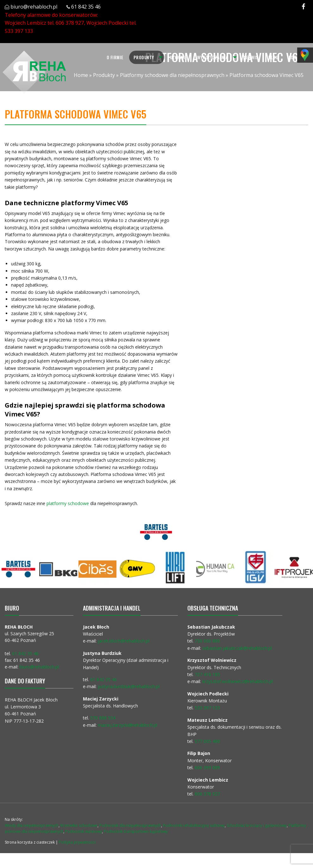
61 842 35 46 (86, 7)
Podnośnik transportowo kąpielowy (136, 831)
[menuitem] (115, 57)
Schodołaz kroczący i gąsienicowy (257, 825)
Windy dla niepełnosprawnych (32, 825)
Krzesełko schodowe (79, 825)
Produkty (144, 57)
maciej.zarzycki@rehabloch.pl (128, 725)
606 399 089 (207, 767)
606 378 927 (70, 23)
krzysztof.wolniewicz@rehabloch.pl (238, 681)
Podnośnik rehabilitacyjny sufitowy (194, 825)
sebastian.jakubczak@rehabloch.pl (237, 648)
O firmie (115, 57)
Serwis (251, 57)
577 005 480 (207, 741)
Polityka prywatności (77, 842)
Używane (179, 57)
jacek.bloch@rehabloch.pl (124, 641)
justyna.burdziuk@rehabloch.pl (129, 686)
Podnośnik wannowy (84, 831)
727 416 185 (207, 674)
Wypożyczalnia (213, 57)
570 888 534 (103, 718)
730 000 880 (207, 641)
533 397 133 (19, 31)
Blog (273, 57)
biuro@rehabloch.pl (34, 7)
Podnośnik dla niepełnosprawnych (130, 825)
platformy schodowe (67, 503)
